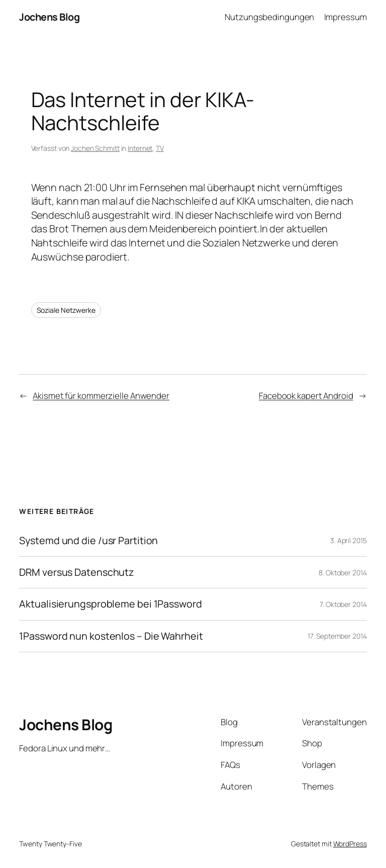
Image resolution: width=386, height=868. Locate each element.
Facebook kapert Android (306, 396)
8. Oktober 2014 (343, 573)
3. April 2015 (349, 540)
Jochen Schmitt (95, 148)
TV (160, 148)
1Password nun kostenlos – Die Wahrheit (111, 636)
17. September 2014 (337, 636)
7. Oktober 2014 (343, 604)
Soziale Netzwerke (66, 310)
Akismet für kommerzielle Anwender (101, 396)
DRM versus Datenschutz (76, 572)
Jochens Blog (49, 17)
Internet (140, 148)
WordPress (350, 844)
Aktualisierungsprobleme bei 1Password (110, 604)
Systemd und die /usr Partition (88, 541)
